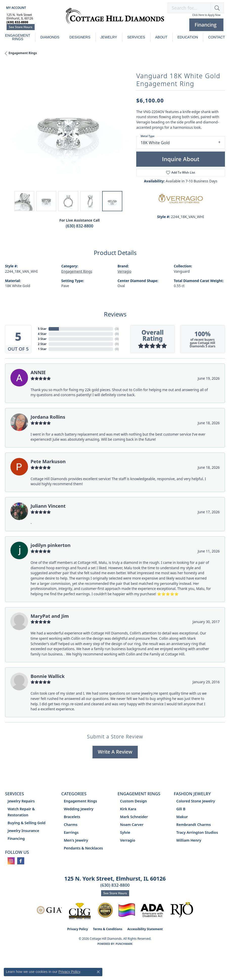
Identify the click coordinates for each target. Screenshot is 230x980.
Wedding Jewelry (79, 809)
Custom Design (133, 801)
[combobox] (189, 8)
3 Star (42, 339)
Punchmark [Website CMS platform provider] (124, 944)
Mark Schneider (134, 817)
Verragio (124, 271)
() (117, 329)
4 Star (42, 334)
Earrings (71, 832)
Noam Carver (132, 825)
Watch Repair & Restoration (21, 812)
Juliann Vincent (48, 506)
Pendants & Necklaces (84, 848)
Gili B (181, 809)
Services (136, 37)
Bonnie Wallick (48, 676)
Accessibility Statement (145, 929)
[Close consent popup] (98, 972)
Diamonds (50, 37)
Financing (16, 838)
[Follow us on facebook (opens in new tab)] (21, 861)
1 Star (42, 349)
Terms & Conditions (108, 929)
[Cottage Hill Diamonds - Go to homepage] (115, 19)
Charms (71, 825)
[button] (16, 8)
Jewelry (109, 37)
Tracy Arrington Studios (197, 832)
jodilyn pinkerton (51, 545)
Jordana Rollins (48, 417)
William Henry (189, 840)
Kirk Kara (128, 809)
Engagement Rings (18, 37)
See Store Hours (21, 27)
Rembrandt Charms (194, 825)
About (161, 37)
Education (188, 37)
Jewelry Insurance (23, 831)
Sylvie (125, 832)
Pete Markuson (48, 461)
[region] (68, 125)
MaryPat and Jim (50, 616)
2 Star (42, 344)
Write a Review (115, 752)
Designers (80, 37)
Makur (182, 817)
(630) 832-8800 (79, 226)
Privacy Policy (78, 929)
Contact (216, 37)
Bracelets (72, 817)
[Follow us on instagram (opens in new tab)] (11, 861)
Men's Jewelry (76, 840)
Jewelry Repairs (21, 801)
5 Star (42, 329)
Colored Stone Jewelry (196, 801)
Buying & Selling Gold (27, 823)
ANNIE (38, 372)
